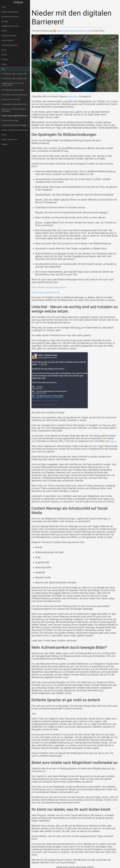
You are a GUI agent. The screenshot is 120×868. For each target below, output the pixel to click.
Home (4, 7)
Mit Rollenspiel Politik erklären (13, 90)
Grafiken (4, 144)
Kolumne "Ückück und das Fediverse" (15, 130)
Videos (4, 64)
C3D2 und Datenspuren (10, 45)
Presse (4, 135)
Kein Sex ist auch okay (10, 120)
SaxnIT (4, 50)
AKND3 (4, 55)
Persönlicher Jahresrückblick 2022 (15, 104)
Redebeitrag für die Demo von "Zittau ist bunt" (13, 84)
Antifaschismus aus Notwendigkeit (15, 125)
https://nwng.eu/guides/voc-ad (47, 292)
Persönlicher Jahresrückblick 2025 (15, 74)
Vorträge (5, 21)
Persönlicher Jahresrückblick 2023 (15, 95)
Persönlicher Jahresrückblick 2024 (15, 78)
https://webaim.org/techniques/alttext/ (51, 287)
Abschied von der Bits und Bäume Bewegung (14, 110)
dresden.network (7, 40)
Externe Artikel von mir (10, 140)
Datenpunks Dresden (9, 36)
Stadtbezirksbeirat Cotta (10, 26)
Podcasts (5, 59)
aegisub (113, 441)
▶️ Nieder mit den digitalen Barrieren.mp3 (74, 31)
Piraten (4, 31)
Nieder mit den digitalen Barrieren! (15, 116)
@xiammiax (74, 96)
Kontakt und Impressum (10, 12)
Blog (3, 69)
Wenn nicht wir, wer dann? (11, 99)
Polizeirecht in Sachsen (10, 17)
